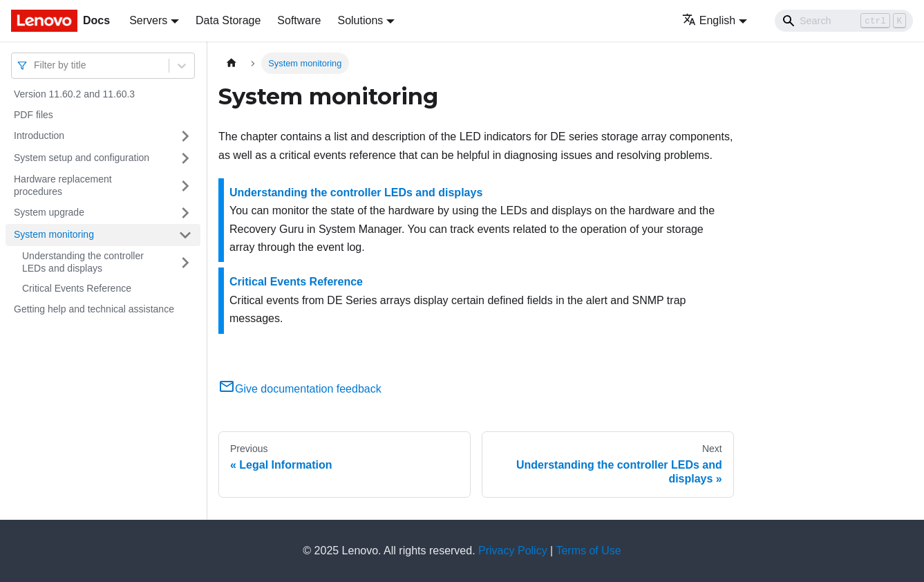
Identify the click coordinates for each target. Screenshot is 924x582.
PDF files (34, 115)
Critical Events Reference (77, 288)
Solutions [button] (360, 20)
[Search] (844, 21)
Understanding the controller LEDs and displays (83, 262)
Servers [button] (148, 20)
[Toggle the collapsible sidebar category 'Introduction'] (185, 136)
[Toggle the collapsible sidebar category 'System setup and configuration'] (185, 158)
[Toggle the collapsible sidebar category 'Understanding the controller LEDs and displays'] (185, 262)
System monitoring (54, 234)
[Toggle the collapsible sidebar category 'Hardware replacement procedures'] (185, 186)
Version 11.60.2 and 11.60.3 (74, 94)
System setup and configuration (82, 158)
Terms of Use (588, 551)
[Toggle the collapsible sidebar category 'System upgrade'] (185, 213)
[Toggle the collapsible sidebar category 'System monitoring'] (185, 235)
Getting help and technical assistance (94, 309)
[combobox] (35, 65)
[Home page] (232, 63)
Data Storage (228, 20)
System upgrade (49, 212)
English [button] (709, 20)
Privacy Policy (513, 551)
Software (299, 20)
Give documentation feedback (300, 389)
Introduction (39, 135)
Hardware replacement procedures (63, 185)
